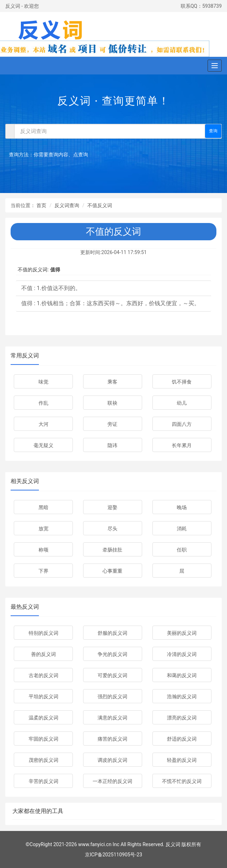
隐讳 (112, 445)
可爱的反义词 (112, 675)
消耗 (182, 529)
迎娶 (112, 507)
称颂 (43, 550)
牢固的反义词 (43, 739)
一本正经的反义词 (112, 781)
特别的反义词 (43, 633)
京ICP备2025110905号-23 (113, 855)
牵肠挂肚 (112, 550)
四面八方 (182, 424)
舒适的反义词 (182, 739)
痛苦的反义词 (112, 739)
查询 (213, 131)
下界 (43, 571)
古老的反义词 (43, 675)
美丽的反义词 (182, 633)
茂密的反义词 (43, 760)
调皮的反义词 (112, 760)
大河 (43, 424)
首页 (41, 205)
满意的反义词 (112, 718)
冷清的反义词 (182, 654)
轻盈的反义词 (182, 760)
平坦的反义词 (43, 697)
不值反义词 (100, 205)
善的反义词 (43, 654)
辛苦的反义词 (43, 781)
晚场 (182, 507)
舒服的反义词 (112, 633)
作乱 (43, 403)
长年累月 (182, 445)
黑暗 (43, 507)
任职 (182, 550)
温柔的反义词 (43, 718)
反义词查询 (67, 205)
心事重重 (112, 571)
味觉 (43, 382)
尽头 (112, 529)
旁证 (112, 424)
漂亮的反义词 (182, 718)
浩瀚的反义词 (182, 697)
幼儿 (182, 403)
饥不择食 (182, 382)
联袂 (112, 403)
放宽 (43, 529)
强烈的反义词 (112, 697)
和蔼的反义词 (182, 675)
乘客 (112, 382)
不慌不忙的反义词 (182, 781)
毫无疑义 (43, 445)
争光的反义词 (112, 654)
